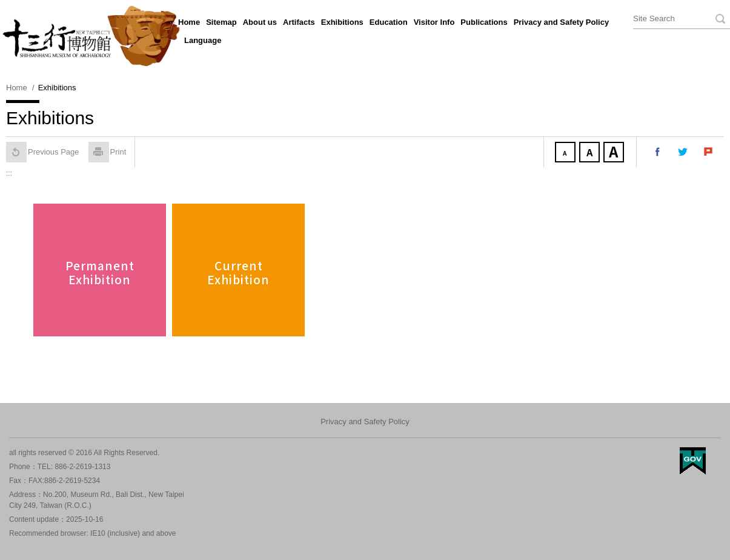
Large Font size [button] (615, 153)
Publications (484, 22)
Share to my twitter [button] (683, 152)
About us (260, 22)
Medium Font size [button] (591, 153)
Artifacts (299, 22)
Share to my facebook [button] (658, 152)
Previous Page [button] (43, 152)
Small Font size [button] (566, 153)
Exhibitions (342, 22)
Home (189, 22)
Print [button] (108, 152)
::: (173, 21)
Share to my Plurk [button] (709, 152)
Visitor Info (434, 22)
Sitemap (221, 22)
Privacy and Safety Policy (562, 22)
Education (389, 22)
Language (203, 40)
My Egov (693, 461)
